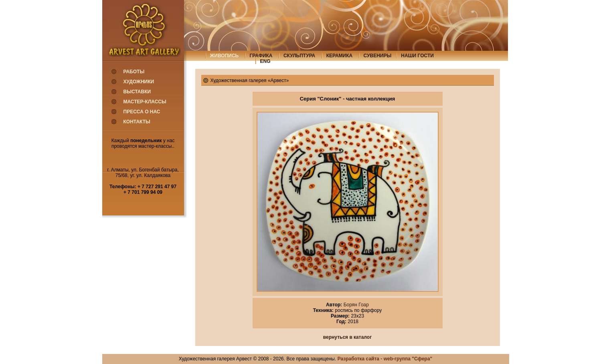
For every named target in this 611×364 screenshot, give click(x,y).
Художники (139, 82)
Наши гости (417, 56)
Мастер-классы (145, 102)
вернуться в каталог (347, 337)
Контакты (137, 122)
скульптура (299, 56)
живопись (225, 56)
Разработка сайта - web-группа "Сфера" (385, 359)
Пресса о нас (142, 112)
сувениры (378, 56)
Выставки (137, 92)
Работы (134, 72)
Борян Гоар (355, 305)
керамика (340, 56)
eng (265, 61)
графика (261, 56)
